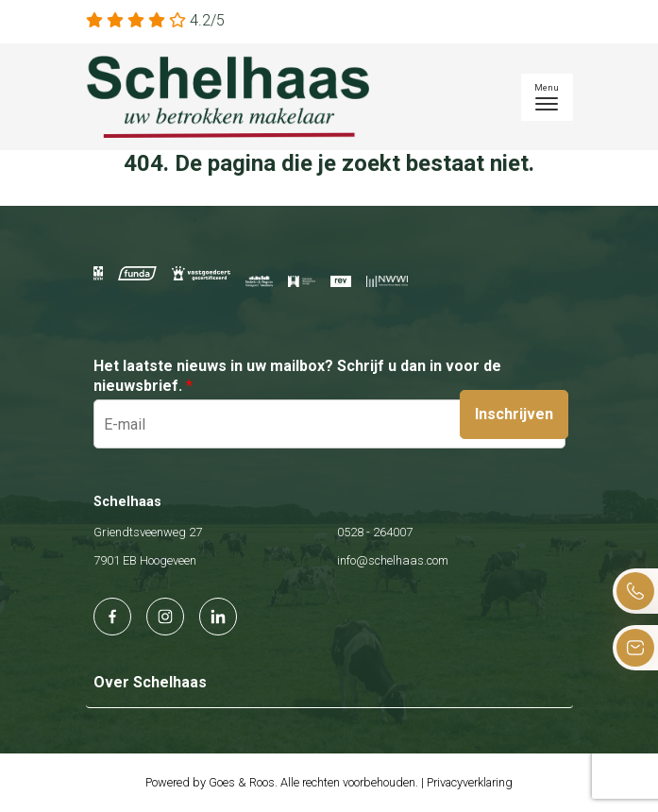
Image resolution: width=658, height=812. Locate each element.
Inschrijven (514, 414)
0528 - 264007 (375, 532)
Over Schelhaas (150, 682)
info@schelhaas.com (393, 560)
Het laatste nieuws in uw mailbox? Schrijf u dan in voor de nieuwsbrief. (297, 376)
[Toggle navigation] (547, 97)
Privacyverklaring (470, 782)
